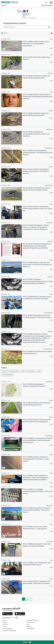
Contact (5, 622)
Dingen (51, 400)
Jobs (28, 624)
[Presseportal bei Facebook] (11, 618)
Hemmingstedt (49, 382)
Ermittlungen (31, 371)
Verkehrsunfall (14, 371)
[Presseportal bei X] (14, 618)
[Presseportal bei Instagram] (16, 617)
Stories (4, 5)
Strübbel (51, 111)
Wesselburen (50, 505)
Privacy (4, 626)
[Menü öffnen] (51, 3)
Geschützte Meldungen (9, 631)
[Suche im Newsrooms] (27, 27)
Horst (51, 487)
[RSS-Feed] (52, 33)
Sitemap (29, 626)
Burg (52, 55)
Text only (5, 624)
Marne (51, 524)
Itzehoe (51, 204)
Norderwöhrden (49, 185)
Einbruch (5, 371)
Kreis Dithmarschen (48, 349)
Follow (27, 642)
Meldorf (51, 167)
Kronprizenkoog (49, 436)
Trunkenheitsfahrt (7, 375)
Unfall (23, 371)
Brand (39, 371)
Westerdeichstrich (48, 313)
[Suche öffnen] (46, 3)
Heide (51, 39)
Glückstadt (50, 241)
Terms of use (31, 622)
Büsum (51, 294)
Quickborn (50, 277)
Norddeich (50, 73)
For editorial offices (32, 620)
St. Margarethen (49, 148)
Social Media (30, 629)
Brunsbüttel (50, 541)
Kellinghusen (50, 129)
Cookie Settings (7, 629)
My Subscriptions (47, 5)
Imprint (4, 620)
